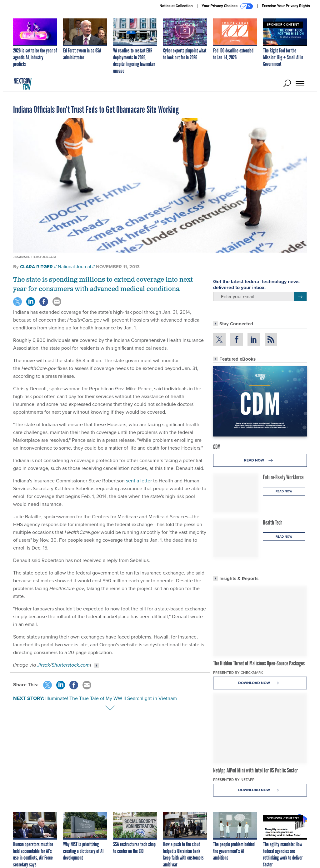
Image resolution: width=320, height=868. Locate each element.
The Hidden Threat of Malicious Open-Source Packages (259, 663)
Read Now (260, 460)
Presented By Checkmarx (238, 673)
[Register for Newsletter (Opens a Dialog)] (300, 297)
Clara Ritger (36, 267)
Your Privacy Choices (227, 6)
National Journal (74, 267)
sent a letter (139, 481)
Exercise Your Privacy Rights (286, 6)
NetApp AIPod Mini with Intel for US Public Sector (255, 770)
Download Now (260, 683)
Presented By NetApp (234, 780)
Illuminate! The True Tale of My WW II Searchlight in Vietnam (111, 698)
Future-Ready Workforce (283, 477)
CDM (217, 447)
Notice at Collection (176, 6)
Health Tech (273, 522)
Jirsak (44, 665)
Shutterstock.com (71, 665)
